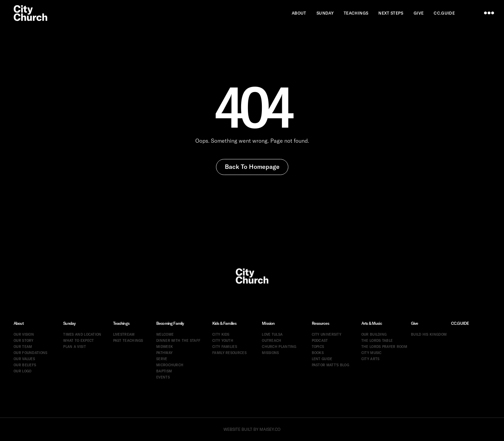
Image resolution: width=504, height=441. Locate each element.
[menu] (489, 13)
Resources (320, 323)
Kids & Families (224, 323)
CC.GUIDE (460, 323)
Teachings (121, 323)
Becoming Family (170, 323)
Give (415, 323)
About (19, 323)
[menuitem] (299, 13)
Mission (268, 323)
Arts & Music (372, 323)
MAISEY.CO (270, 429)
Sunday (69, 323)
